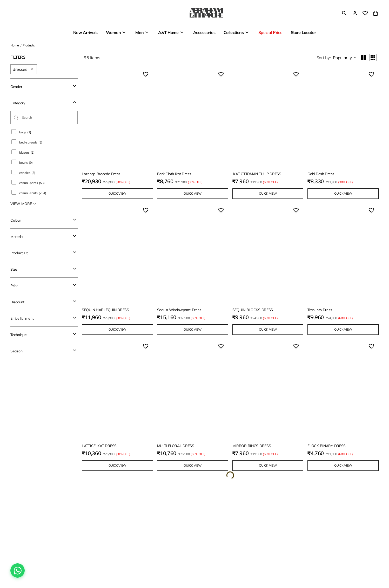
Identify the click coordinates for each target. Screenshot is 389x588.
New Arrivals (85, 32)
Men (139, 32)
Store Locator (303, 32)
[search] (344, 13)
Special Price (270, 32)
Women (113, 32)
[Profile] (355, 13)
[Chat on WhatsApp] (18, 570)
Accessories (204, 32)
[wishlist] (365, 13)
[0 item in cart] (375, 13)
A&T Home (168, 32)
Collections (234, 32)
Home (15, 45)
